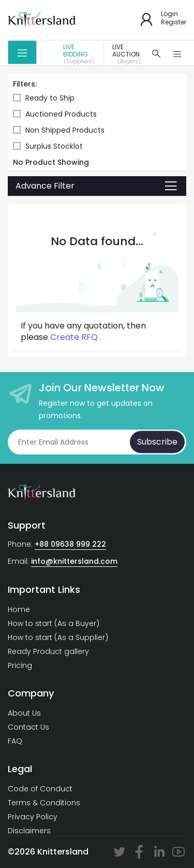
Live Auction (129, 54)
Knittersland (63, 852)
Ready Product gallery (48, 651)
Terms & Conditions (44, 803)
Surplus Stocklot (48, 146)
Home (19, 609)
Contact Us (28, 727)
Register (174, 22)
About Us (24, 713)
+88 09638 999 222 (70, 544)
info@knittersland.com (74, 561)
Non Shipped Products (59, 130)
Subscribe (157, 442)
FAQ (15, 741)
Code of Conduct (40, 789)
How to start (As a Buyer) (54, 623)
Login (169, 14)
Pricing (20, 665)
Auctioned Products (55, 114)
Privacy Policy (33, 817)
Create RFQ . (76, 337)
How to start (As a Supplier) (58, 637)
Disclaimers (29, 831)
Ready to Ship (44, 98)
